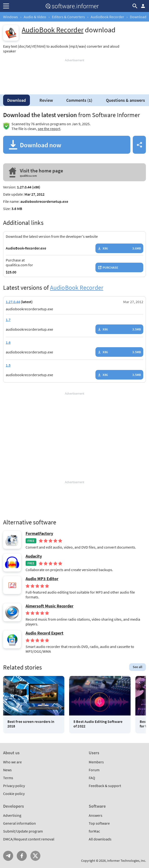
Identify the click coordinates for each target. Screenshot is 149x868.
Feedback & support (105, 786)
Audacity (34, 556)
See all (138, 667)
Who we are (12, 762)
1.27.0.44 (13, 302)
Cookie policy (14, 794)
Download (17, 100)
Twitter (35, 856)
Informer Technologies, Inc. (127, 861)
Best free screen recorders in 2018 (31, 724)
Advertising (12, 815)
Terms (8, 778)
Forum (94, 770)
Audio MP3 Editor (42, 579)
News (7, 770)
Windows (11, 17)
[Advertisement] (74, 75)
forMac (94, 831)
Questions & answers (125, 100)
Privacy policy (14, 786)
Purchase (110, 267)
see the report (49, 129)
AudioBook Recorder (107, 17)
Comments (79, 100)
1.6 (8, 342)
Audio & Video (35, 17)
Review (46, 100)
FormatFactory (39, 533)
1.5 (8, 365)
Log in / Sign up (143, 6)
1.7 (8, 320)
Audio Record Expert (44, 633)
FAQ (92, 778)
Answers (96, 815)
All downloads (100, 839)
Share (139, 145)
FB (22, 856)
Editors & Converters (68, 17)
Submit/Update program (23, 831)
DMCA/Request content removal (29, 839)
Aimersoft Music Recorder (50, 606)
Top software (99, 823)
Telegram (8, 856)
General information (19, 823)
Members (96, 762)
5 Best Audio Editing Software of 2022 (98, 724)
